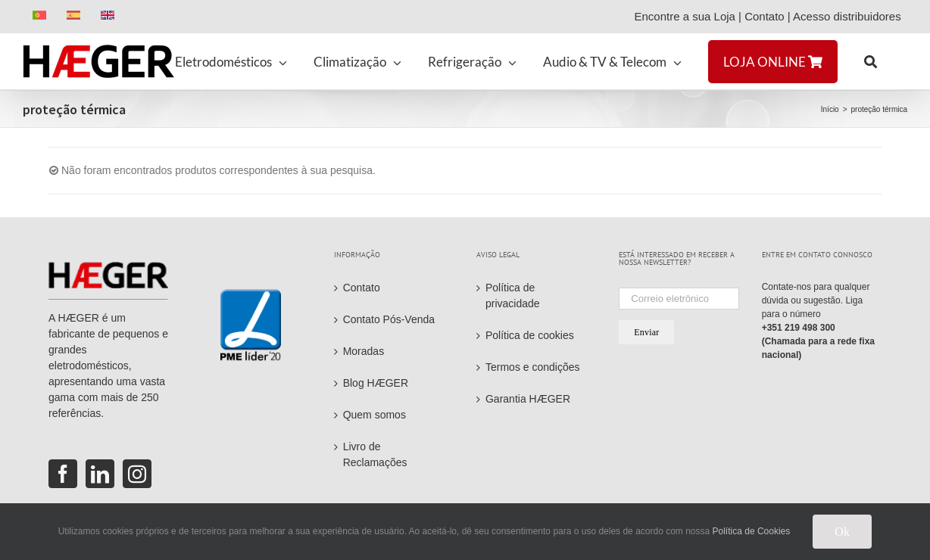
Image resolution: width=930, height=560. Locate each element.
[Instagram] (137, 474)
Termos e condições (533, 367)
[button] (871, 61)
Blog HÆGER (376, 383)
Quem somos (374, 415)
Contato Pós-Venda (389, 319)
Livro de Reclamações (375, 454)
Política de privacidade (513, 296)
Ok (842, 532)
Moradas (364, 351)
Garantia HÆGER (528, 399)
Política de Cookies (752, 531)
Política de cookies (530, 335)
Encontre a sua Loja (684, 16)
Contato (765, 16)
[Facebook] (63, 474)
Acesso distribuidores (850, 16)
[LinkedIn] (100, 474)
